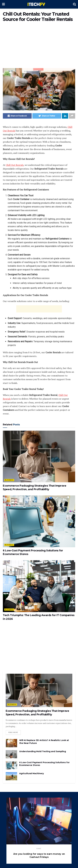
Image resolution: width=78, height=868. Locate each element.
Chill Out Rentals (15, 165)
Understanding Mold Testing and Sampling (43, 751)
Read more (13, 732)
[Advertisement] (39, 45)
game (39, 849)
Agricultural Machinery (32, 773)
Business (9, 480)
